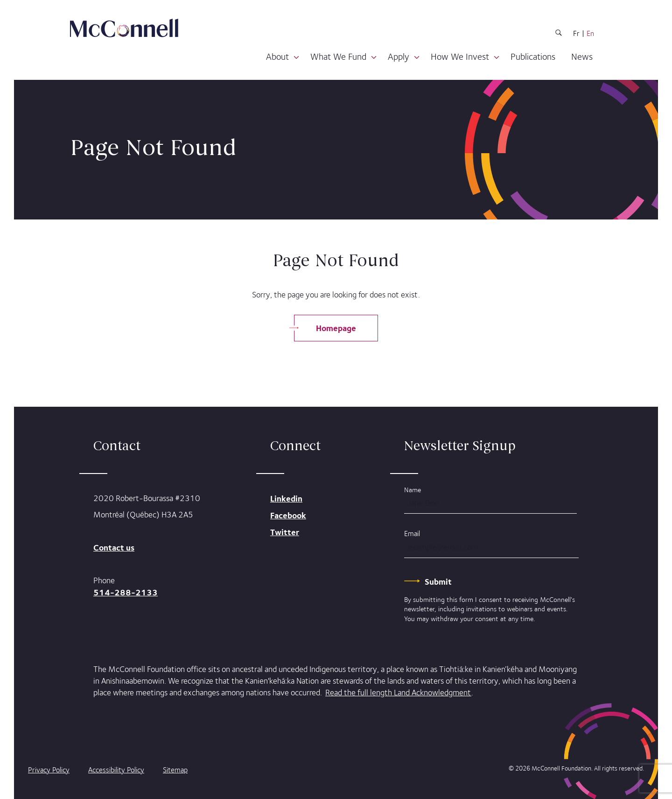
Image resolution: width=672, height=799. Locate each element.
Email (412, 534)
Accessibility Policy (116, 770)
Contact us (114, 548)
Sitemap (175, 770)
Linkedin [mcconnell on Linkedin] (286, 498)
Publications (533, 57)
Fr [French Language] (576, 34)
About (277, 57)
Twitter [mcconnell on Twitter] (285, 532)
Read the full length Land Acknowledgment (398, 693)
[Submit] (438, 582)
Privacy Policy (49, 770)
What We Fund (338, 57)
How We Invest (460, 57)
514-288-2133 (126, 592)
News (582, 57)
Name (413, 490)
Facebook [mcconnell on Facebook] (288, 515)
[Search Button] (559, 34)
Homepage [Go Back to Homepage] (336, 328)
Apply (399, 57)
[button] (296, 58)
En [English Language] (590, 34)
